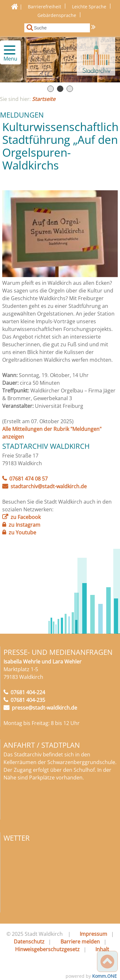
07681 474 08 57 (28, 479)
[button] (7, 50)
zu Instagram (24, 525)
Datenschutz (29, 942)
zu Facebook (26, 517)
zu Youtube (22, 532)
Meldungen (22, 115)
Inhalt (102, 949)
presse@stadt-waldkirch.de (44, 708)
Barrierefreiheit (44, 7)
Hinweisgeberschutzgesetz (47, 949)
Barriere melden (80, 942)
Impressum (93, 934)
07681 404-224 (28, 692)
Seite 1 (51, 89)
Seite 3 (70, 89)
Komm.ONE (104, 976)
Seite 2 (60, 89)
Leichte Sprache (89, 7)
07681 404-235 (28, 700)
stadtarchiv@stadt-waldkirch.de (49, 486)
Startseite (44, 99)
